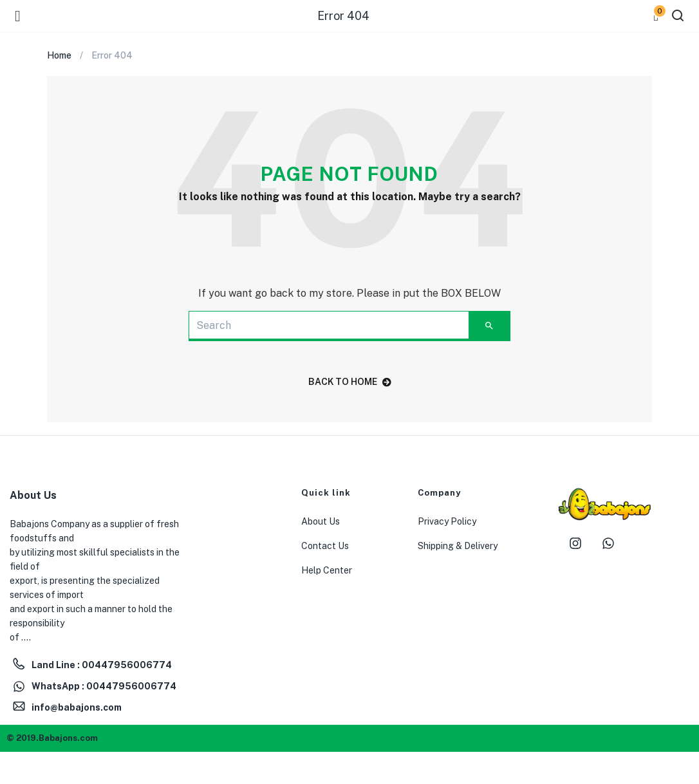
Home (59, 55)
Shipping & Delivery (458, 546)
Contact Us (325, 546)
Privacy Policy (447, 521)
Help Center (327, 570)
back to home (350, 382)
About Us (321, 521)
